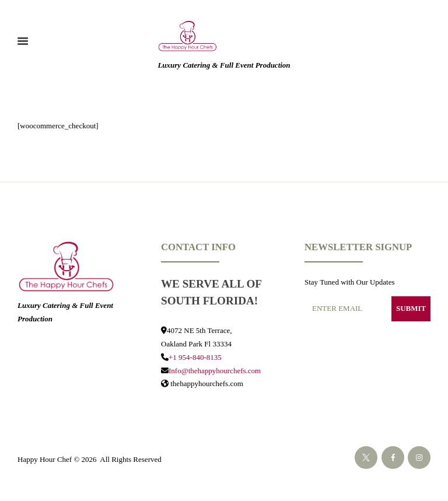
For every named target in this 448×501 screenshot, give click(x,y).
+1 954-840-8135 (195, 357)
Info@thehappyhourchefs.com (215, 371)
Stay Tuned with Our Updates (350, 282)
